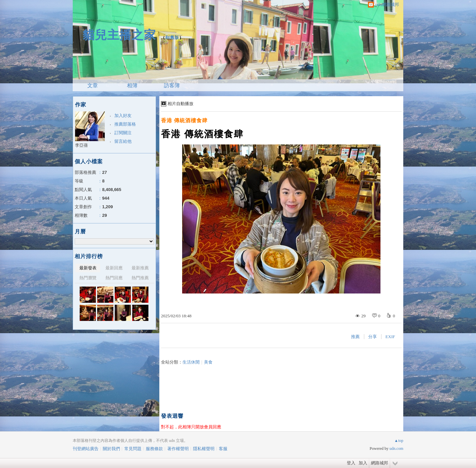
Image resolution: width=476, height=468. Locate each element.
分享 (373, 337)
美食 (208, 362)
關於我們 (111, 449)
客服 (223, 449)
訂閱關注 (123, 133)
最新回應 (114, 268)
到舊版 (172, 38)
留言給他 (123, 141)
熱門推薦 (140, 278)
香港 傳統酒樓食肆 (184, 120)
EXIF (390, 337)
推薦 (355, 337)
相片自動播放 (180, 104)
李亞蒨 (81, 145)
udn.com (396, 448)
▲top (399, 441)
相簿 (132, 85)
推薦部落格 (125, 124)
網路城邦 (379, 463)
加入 (363, 463)
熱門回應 (114, 278)
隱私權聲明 (204, 449)
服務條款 (154, 449)
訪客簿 (172, 85)
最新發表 (88, 268)
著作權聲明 (178, 449)
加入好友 (123, 116)
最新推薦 (140, 268)
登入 (351, 463)
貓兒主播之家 (119, 35)
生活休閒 (191, 362)
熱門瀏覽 (88, 278)
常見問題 (133, 449)
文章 (93, 85)
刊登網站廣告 (86, 449)
